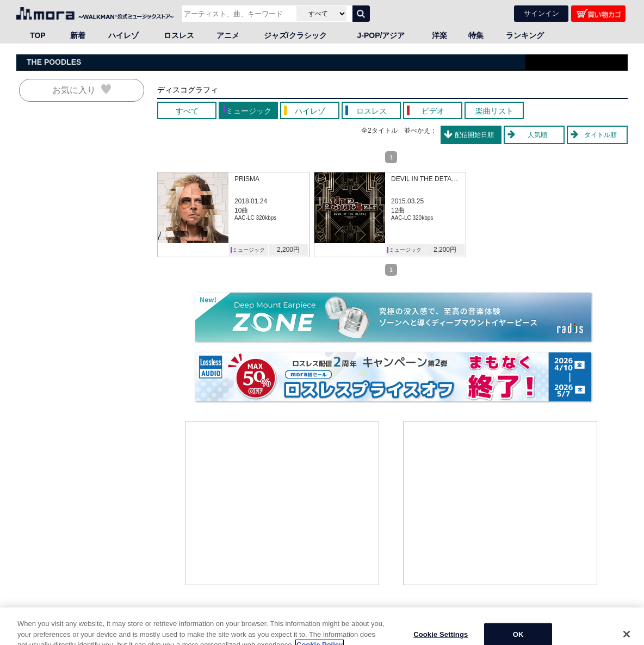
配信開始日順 (474, 135)
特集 (476, 35)
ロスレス (179, 35)
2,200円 (288, 250)
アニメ (228, 35)
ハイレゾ (123, 35)
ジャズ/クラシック (295, 35)
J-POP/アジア (381, 35)
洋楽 (439, 35)
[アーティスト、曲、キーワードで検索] (238, 14)
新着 (78, 35)
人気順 (537, 135)
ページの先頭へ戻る (598, 618)
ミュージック (249, 250)
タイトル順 (600, 135)
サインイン (541, 13)
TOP (38, 35)
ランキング (525, 35)
